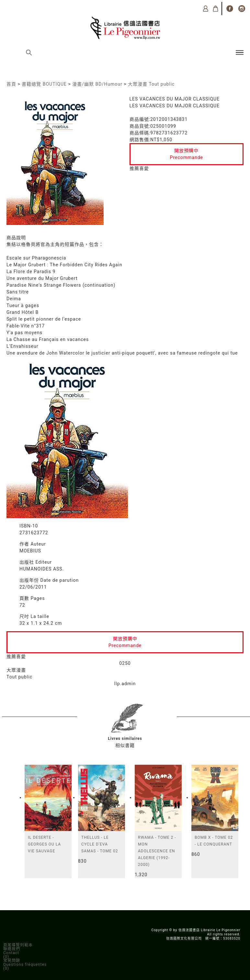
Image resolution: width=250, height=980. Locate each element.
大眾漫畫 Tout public (151, 84)
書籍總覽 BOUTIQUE (44, 84)
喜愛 (144, 168)
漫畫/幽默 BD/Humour (97, 84)
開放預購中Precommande (187, 154)
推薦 (134, 168)
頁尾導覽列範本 (18, 945)
